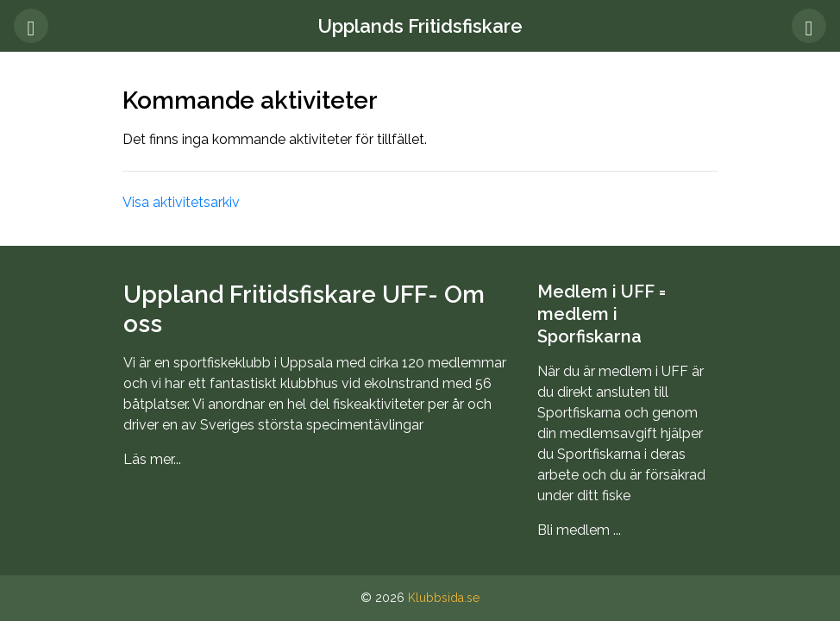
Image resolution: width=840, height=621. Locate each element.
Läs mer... (152, 459)
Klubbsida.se (444, 598)
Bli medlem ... (579, 530)
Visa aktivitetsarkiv (181, 202)
